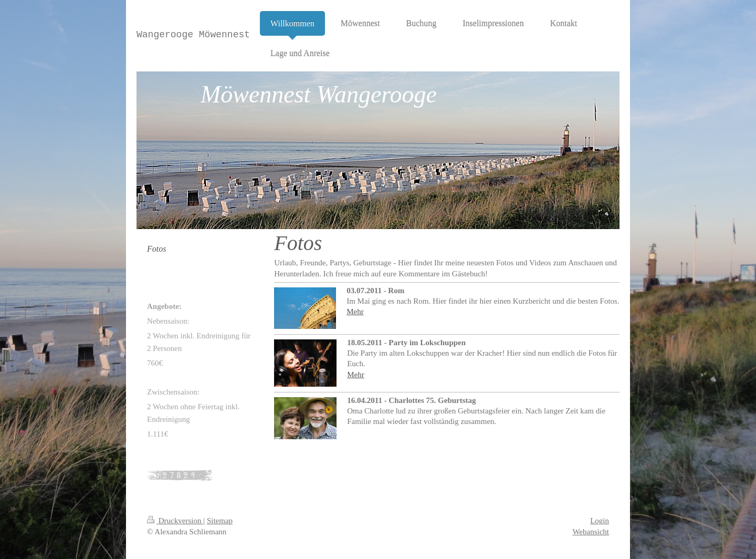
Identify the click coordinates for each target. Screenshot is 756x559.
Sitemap (220, 521)
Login (600, 521)
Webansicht (591, 532)
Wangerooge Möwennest (193, 35)
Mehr (355, 312)
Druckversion (175, 521)
